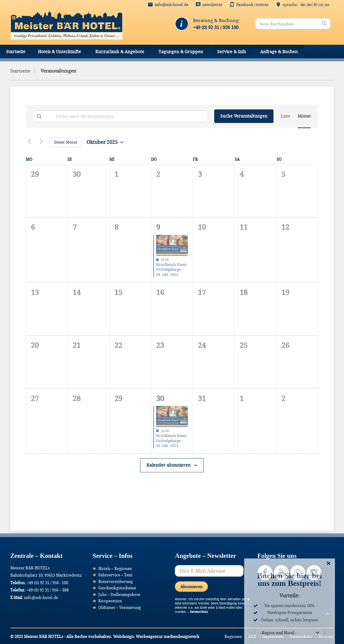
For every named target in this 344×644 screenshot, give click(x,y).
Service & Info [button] (232, 52)
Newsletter (212, 5)
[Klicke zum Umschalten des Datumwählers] (105, 142)
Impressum (273, 636)
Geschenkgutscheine (117, 588)
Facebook (245, 5)
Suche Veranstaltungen (244, 116)
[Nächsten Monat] (41, 141)
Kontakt (326, 636)
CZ (321, 5)
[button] (13, 631)
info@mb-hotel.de (172, 5)
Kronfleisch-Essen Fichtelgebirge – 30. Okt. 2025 (171, 441)
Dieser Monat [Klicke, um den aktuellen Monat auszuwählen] (66, 142)
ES (327, 5)
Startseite (16, 52)
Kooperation (110, 601)
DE (303, 5)
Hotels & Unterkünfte (59, 52)
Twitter (262, 5)
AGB (252, 636)
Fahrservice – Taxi (115, 575)
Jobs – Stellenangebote (119, 594)
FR (315, 5)
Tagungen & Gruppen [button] (181, 52)
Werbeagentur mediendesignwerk (168, 636)
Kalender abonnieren (169, 465)
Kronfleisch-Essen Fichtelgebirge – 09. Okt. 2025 (171, 270)
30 (160, 398)
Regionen (233, 636)
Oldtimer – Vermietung (120, 607)
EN (309, 5)
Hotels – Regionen (115, 568)
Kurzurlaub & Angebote (120, 52)
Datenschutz (199, 612)
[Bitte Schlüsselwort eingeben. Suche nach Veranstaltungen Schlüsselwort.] (120, 116)
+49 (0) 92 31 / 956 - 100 (47, 583)
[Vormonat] (29, 141)
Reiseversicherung (116, 581)
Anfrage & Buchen (279, 52)
